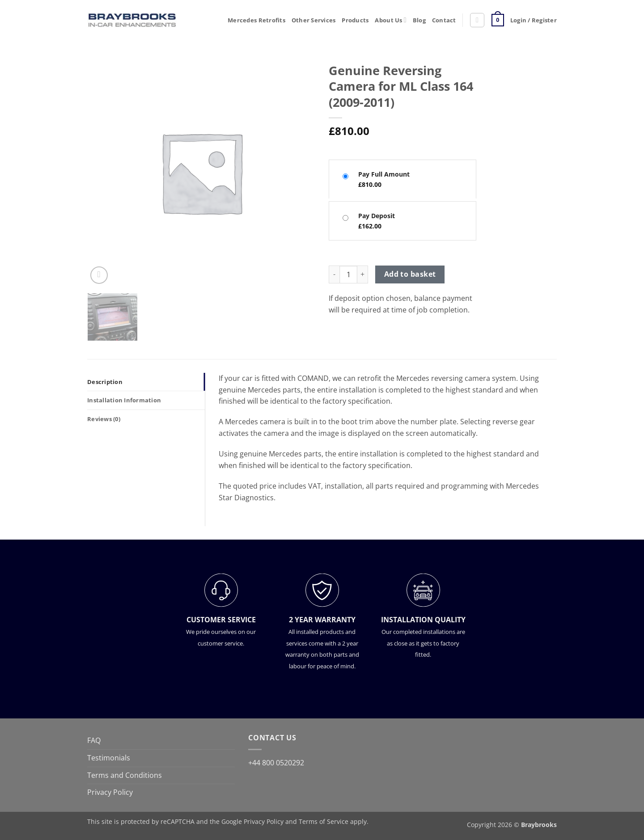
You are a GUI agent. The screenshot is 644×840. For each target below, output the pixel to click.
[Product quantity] (348, 274)
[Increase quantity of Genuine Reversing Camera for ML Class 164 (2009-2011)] (363, 274)
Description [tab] (105, 382)
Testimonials (109, 758)
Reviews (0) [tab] (104, 419)
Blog (419, 20)
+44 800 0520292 (276, 763)
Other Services (314, 20)
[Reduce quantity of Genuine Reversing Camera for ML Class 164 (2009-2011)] (334, 274)
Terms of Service (324, 821)
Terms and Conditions (125, 775)
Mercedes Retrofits (256, 20)
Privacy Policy (110, 792)
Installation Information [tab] (124, 400)
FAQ (94, 740)
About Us (390, 20)
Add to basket (410, 274)
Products (355, 20)
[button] (477, 20)
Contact (444, 20)
